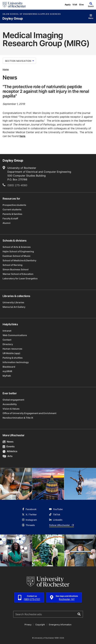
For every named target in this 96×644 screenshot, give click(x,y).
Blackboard (9, 367)
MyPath (7, 376)
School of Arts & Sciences (17, 247)
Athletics (10, 451)
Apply (68, 5)
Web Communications (15, 335)
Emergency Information (60, 625)
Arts (8, 456)
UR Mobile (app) (11, 353)
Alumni (7, 223)
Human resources (12, 349)
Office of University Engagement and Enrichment (29, 413)
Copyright (40, 625)
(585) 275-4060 (17, 185)
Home (6, 69)
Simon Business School (16, 269)
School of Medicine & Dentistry (19, 260)
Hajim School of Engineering (18, 251)
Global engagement (13, 400)
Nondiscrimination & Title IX (18, 418)
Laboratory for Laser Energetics (20, 278)
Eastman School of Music (17, 256)
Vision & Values (11, 409)
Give (81, 5)
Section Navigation (19, 61)
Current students (12, 209)
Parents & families (12, 214)
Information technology (16, 362)
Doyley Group (13, 19)
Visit (75, 5)
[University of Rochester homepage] (14, 5)
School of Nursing (13, 265)
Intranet (7, 331)
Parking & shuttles (13, 358)
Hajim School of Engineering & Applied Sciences (32, 14)
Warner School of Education (18, 274)
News (8, 442)
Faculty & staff (10, 218)
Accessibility (10, 404)
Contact (7, 340)
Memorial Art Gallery (14, 307)
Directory (8, 344)
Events (9, 446)
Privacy (28, 625)
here (22, 136)
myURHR (7, 371)
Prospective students (14, 205)
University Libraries (13, 302)
